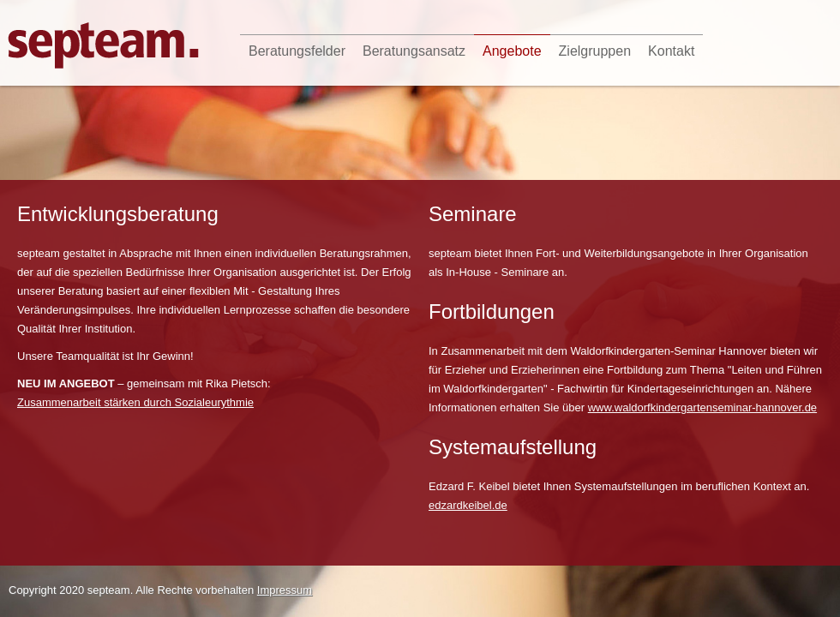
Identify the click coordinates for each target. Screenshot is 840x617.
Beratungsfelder (297, 51)
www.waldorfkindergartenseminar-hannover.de (702, 407)
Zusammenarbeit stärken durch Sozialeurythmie (135, 402)
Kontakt (671, 51)
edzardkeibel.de (468, 505)
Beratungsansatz (414, 51)
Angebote (512, 51)
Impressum (285, 590)
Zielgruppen (595, 51)
